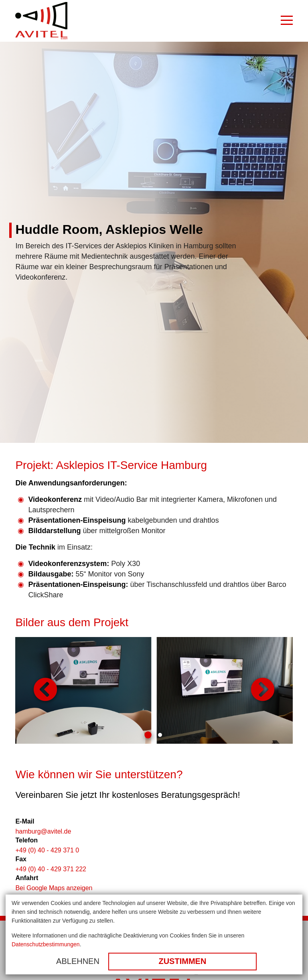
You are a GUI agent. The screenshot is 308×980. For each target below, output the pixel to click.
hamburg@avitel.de (43, 831)
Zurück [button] (45, 690)
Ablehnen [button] (78, 961)
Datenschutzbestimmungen (46, 944)
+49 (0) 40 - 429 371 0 (47, 850)
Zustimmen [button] (182, 961)
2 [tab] (160, 735)
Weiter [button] (263, 690)
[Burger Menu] (287, 21)
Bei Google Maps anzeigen (54, 888)
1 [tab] (148, 735)
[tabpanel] (154, 690)
